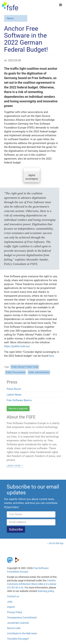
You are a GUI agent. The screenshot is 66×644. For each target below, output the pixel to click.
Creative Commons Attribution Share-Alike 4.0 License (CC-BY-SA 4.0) (32, 584)
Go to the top (56, 543)
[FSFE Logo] (10, 6)
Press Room (14, 389)
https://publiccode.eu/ (17, 346)
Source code (14, 628)
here (51, 356)
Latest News (14, 395)
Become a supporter (18, 409)
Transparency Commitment (22, 618)
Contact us (13, 596)
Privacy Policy (15, 612)
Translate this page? (18, 639)
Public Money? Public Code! (25, 367)
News (10, 18)
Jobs (10, 602)
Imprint (11, 607)
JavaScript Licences (18, 623)
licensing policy (46, 591)
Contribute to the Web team (22, 633)
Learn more (14, 465)
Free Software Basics (19, 400)
